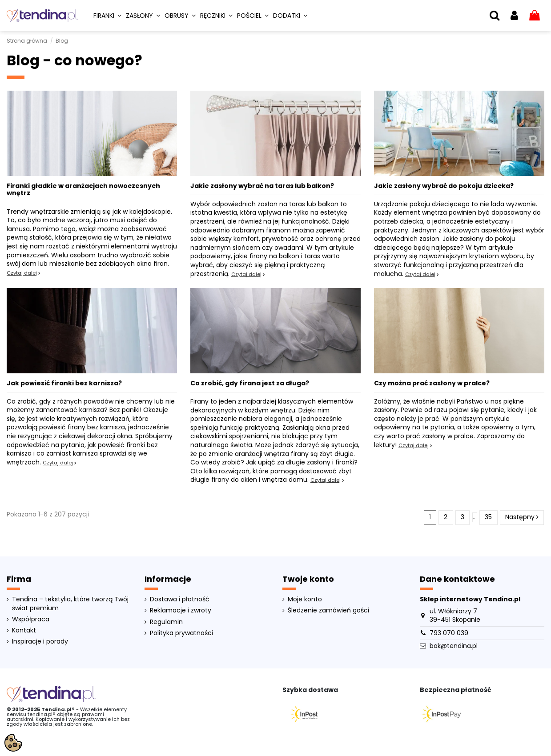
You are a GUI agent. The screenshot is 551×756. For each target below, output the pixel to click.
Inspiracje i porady (40, 642)
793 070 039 (449, 633)
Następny (522, 517)
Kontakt (24, 630)
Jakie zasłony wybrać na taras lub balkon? (262, 186)
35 (488, 517)
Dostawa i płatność (180, 599)
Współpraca (31, 619)
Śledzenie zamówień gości (328, 610)
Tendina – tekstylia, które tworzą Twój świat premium (70, 604)
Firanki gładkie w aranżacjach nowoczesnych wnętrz (83, 190)
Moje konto (305, 599)
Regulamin (166, 622)
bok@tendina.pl (454, 646)
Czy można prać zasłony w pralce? (432, 383)
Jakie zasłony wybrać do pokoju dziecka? (444, 186)
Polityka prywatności (181, 633)
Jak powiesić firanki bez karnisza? (64, 383)
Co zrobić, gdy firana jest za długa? (250, 383)
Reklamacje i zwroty (181, 610)
